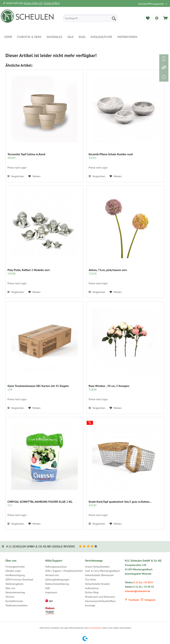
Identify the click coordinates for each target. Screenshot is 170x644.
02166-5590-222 (33, 3)
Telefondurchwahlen (16, 605)
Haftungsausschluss (56, 567)
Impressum (51, 592)
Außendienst (92, 588)
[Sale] (71, 37)
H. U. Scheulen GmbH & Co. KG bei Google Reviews (41, 546)
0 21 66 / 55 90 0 (143, 582)
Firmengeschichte (15, 567)
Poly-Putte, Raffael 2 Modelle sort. (29, 272)
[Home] (8, 37)
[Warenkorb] (165, 18)
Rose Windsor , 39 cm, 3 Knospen (109, 388)
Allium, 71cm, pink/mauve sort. (108, 272)
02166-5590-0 (52, 3)
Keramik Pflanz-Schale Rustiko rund (111, 156)
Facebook (132, 600)
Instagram (148, 600)
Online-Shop (92, 592)
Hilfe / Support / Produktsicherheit (64, 571)
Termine (10, 597)
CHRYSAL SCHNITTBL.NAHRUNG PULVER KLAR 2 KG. (40, 503)
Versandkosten (95, 628)
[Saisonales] (54, 37)
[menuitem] (90, 18)
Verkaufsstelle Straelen (97, 584)
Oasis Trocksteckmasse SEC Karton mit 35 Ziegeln (38, 388)
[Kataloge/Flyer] (101, 37)
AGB (47, 588)
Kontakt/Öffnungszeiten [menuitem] (151, 4)
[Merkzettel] (148, 18)
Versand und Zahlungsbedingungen (57, 577)
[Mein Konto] (157, 18)
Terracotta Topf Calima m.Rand (26, 156)
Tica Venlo (91, 580)
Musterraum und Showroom (100, 597)
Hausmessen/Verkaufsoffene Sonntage (100, 603)
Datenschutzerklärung (57, 584)
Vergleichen (16, 176)
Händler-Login (13, 571)
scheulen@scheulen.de (137, 591)
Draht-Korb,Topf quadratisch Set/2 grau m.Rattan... (120, 503)
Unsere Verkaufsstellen (97, 567)
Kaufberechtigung (15, 575)
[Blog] (82, 37)
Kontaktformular (14, 601)
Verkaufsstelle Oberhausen (99, 575)
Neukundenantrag (15, 592)
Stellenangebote (14, 584)
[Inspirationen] (127, 37)
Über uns (10, 588)
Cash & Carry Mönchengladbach (102, 571)
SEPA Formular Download (19, 580)
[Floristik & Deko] (29, 37)
